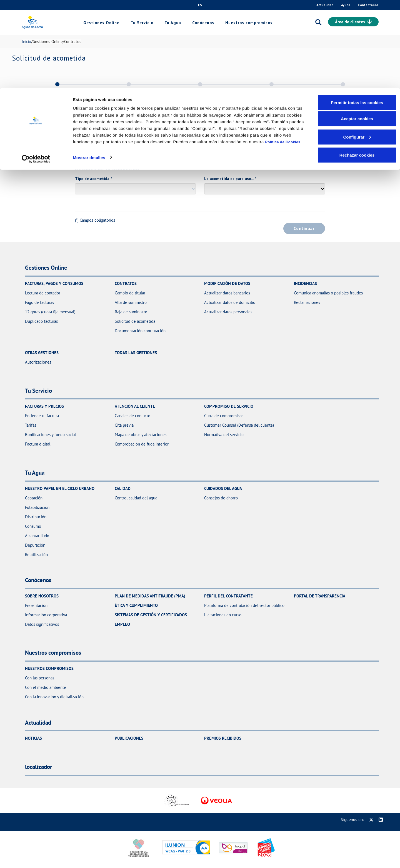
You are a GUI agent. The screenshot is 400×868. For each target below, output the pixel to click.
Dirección (85, 141)
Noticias (33, 738)
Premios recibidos (223, 738)
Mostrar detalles (89, 69)
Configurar (357, 49)
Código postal (239, 141)
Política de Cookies (283, 54)
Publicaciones (129, 738)
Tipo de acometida (93, 179)
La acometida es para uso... (230, 179)
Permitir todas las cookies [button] (357, 15)
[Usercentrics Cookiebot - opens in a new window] (36, 71)
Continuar (304, 228)
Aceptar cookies (357, 31)
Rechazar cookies (357, 67)
